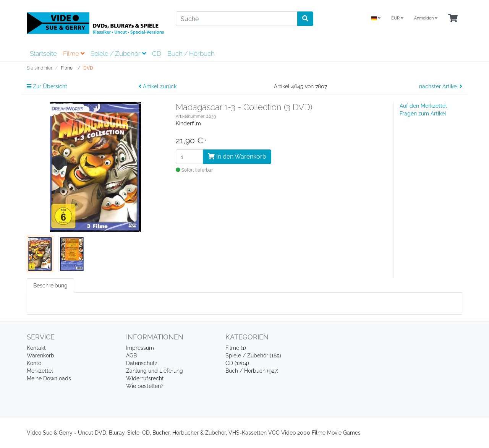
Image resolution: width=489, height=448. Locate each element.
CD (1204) (237, 363)
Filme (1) (236, 348)
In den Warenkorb (237, 157)
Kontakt (36, 348)
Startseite (43, 54)
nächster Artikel (441, 86)
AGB (131, 355)
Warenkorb (40, 355)
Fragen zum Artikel (423, 114)
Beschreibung (50, 286)
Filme (74, 54)
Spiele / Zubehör (118, 54)
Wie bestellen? (145, 386)
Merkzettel (40, 371)
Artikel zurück (158, 86)
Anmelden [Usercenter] (426, 18)
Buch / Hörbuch (191, 54)
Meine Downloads (49, 378)
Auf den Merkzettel (423, 106)
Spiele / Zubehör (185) (253, 355)
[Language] (376, 19)
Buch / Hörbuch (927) (252, 371)
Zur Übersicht (47, 86)
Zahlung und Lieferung (155, 371)
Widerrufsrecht (145, 378)
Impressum (140, 348)
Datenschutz (142, 363)
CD (157, 54)
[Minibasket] (453, 19)
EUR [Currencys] (397, 18)
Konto (34, 363)
